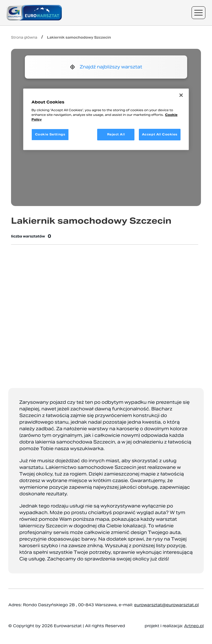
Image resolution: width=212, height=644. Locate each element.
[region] (106, 119)
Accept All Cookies (160, 134)
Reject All (116, 134)
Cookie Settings (50, 134)
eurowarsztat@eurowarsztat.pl (166, 605)
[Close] (181, 95)
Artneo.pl (194, 626)
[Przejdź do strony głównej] (34, 13)
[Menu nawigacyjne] (198, 13)
